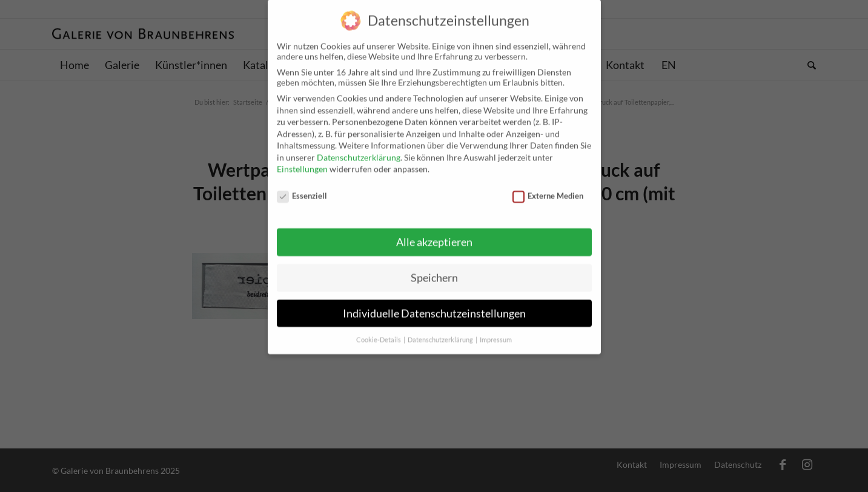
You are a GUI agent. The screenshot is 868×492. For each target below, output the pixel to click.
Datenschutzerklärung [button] (441, 330)
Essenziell (302, 186)
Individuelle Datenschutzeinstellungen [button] (434, 303)
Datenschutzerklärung (359, 147)
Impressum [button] (496, 330)
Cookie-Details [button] (379, 330)
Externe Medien (548, 186)
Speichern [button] (434, 268)
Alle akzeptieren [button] (434, 232)
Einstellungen (302, 159)
